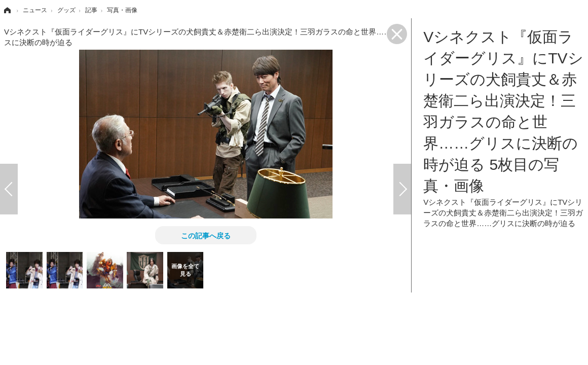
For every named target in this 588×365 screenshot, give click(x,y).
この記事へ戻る (206, 235)
